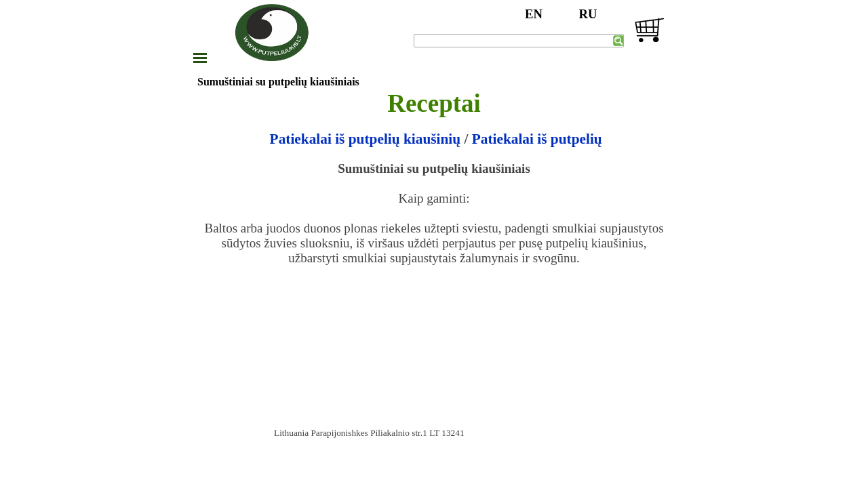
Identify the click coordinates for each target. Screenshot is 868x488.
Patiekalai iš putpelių (537, 139)
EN (534, 14)
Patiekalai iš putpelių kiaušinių (367, 139)
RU (588, 14)
